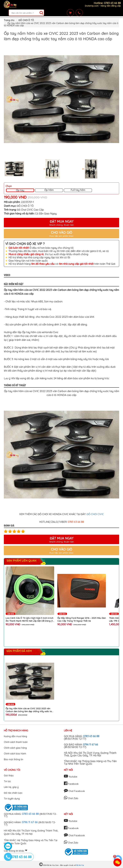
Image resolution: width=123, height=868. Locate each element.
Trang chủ (9, 20)
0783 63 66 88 (91, 736)
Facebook (71, 784)
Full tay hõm (78, 190)
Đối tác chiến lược (13, 793)
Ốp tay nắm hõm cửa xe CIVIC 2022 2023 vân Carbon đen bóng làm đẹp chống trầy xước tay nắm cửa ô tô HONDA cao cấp (29, 710)
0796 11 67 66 (90, 745)
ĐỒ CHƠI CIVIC (95, 514)
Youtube (71, 777)
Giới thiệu (9, 776)
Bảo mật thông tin (14, 759)
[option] (61, 99)
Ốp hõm (49, 190)
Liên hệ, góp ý (11, 787)
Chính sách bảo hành (15, 754)
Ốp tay (20, 190)
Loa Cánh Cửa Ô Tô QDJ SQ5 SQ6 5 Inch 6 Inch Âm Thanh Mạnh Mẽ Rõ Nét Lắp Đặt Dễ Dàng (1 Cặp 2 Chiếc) (29, 619)
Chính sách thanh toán (16, 742)
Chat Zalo (71, 798)
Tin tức (7, 781)
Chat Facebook (74, 791)
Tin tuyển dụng (12, 799)
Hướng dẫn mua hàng (15, 736)
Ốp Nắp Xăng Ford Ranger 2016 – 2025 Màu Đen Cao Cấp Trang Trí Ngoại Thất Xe (82, 619)
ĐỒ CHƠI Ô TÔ (26, 20)
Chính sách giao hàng (15, 748)
